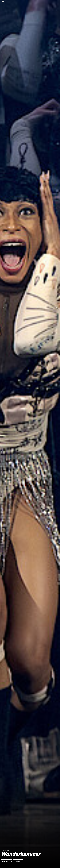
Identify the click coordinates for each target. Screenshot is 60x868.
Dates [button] (18, 861)
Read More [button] (6, 861)
